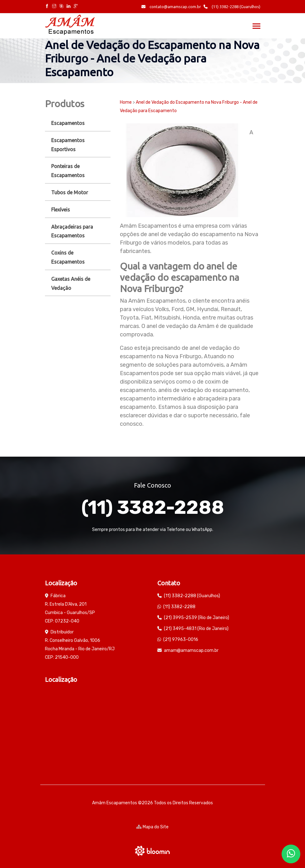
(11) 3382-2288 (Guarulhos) (232, 7)
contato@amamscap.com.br (171, 7)
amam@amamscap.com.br (191, 650)
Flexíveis (61, 210)
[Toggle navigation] (256, 27)
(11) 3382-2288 (153, 507)
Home (126, 102)
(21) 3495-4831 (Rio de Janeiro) (196, 629)
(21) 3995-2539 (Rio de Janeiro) (197, 618)
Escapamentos (68, 123)
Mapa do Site (152, 827)
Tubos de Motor (70, 192)
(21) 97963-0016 (181, 640)
